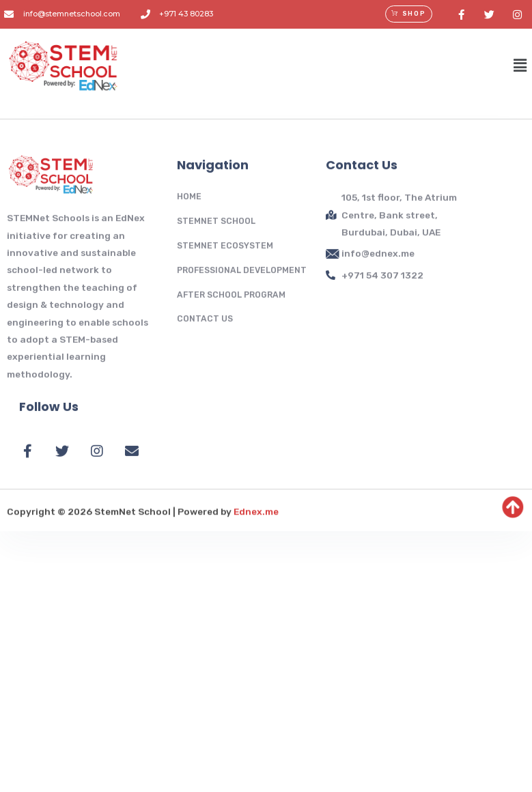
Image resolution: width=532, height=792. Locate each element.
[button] (409, 14)
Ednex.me (256, 560)
